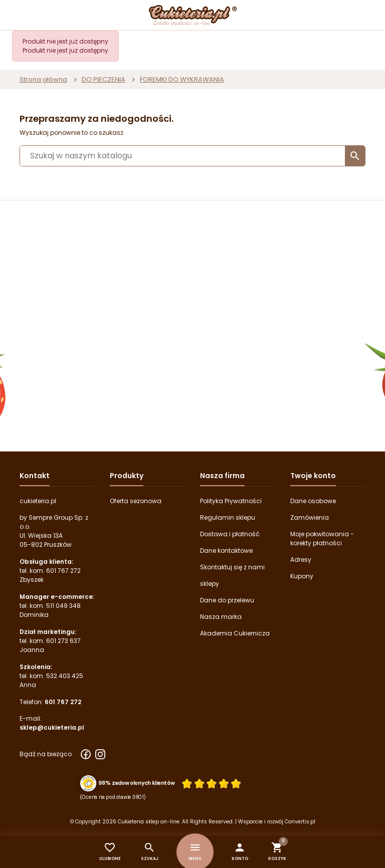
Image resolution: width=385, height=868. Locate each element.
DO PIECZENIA (104, 79)
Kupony (302, 576)
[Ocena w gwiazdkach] (212, 783)
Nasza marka (221, 617)
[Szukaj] (192, 156)
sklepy (210, 584)
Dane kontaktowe (226, 551)
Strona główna (43, 79)
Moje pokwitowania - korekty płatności (322, 538)
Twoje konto (313, 476)
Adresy (301, 560)
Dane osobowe (313, 501)
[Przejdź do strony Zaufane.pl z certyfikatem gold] (88, 783)
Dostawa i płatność (230, 534)
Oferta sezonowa (136, 501)
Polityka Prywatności (231, 501)
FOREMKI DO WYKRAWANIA (182, 79)
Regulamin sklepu (228, 517)
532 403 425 (65, 676)
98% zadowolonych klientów (137, 783)
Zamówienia (310, 517)
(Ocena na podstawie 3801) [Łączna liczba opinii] (113, 797)
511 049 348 (63, 606)
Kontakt (35, 476)
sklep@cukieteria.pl (52, 727)
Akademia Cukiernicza (235, 633)
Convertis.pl (300, 822)
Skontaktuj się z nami (232, 567)
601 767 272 (63, 571)
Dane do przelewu (227, 600)
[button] (240, 852)
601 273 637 (63, 641)
